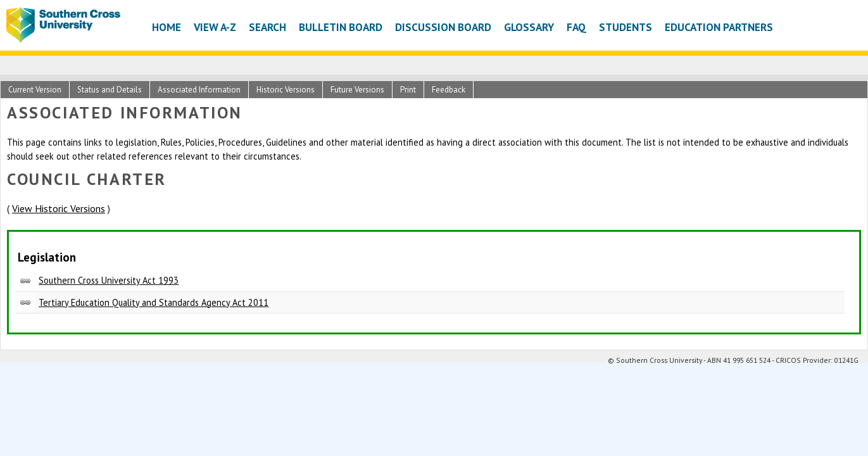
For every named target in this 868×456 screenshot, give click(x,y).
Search (267, 27)
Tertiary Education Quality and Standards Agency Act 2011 (154, 302)
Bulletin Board (341, 27)
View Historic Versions (59, 208)
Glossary (529, 27)
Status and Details (110, 90)
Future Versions (357, 90)
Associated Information (199, 90)
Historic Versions (286, 90)
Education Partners (719, 27)
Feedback (449, 90)
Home (167, 27)
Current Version (35, 90)
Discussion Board (443, 27)
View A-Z (215, 27)
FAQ (576, 27)
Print (408, 90)
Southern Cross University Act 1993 (109, 280)
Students (626, 27)
